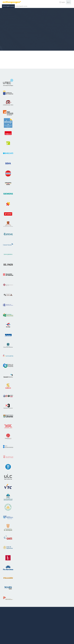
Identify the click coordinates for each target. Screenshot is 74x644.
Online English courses (8, 6)
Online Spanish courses (21, 6)
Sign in (69, 2)
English (63, 2)
